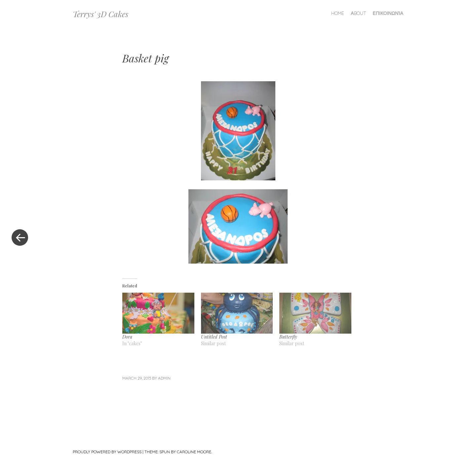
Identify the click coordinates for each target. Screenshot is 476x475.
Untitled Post (214, 337)
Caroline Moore (194, 452)
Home (338, 13)
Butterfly (288, 337)
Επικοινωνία (388, 13)
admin (164, 378)
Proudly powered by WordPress (107, 452)
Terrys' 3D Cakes (100, 14)
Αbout (358, 13)
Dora (127, 337)
